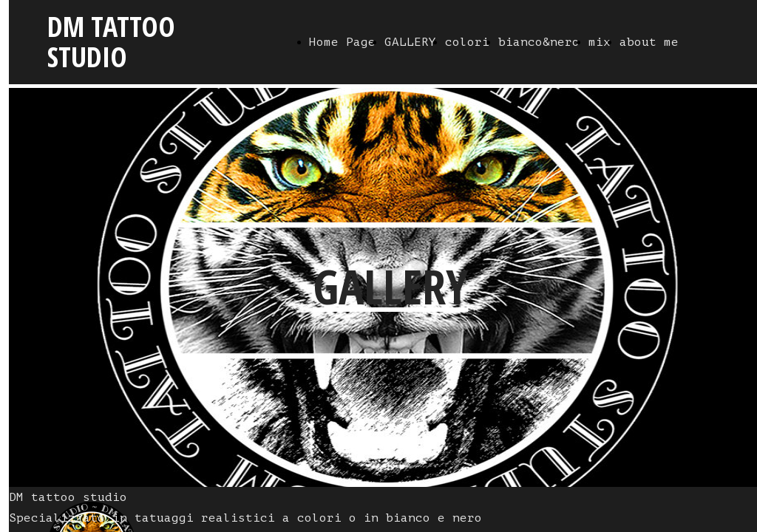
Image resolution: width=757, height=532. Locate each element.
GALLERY (410, 42)
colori (467, 42)
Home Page (342, 42)
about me (649, 42)
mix (600, 42)
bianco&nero (539, 42)
